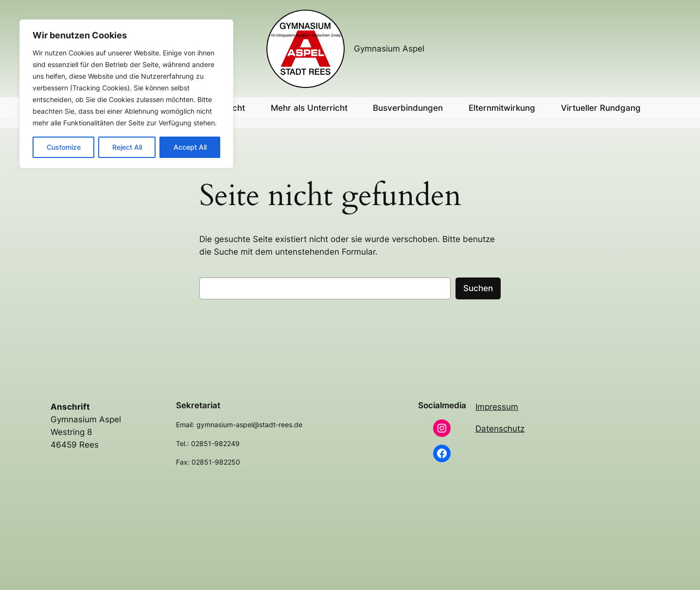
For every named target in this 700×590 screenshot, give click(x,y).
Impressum (497, 407)
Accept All (190, 147)
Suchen (478, 288)
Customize (64, 147)
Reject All (127, 147)
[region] (126, 94)
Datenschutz (500, 429)
